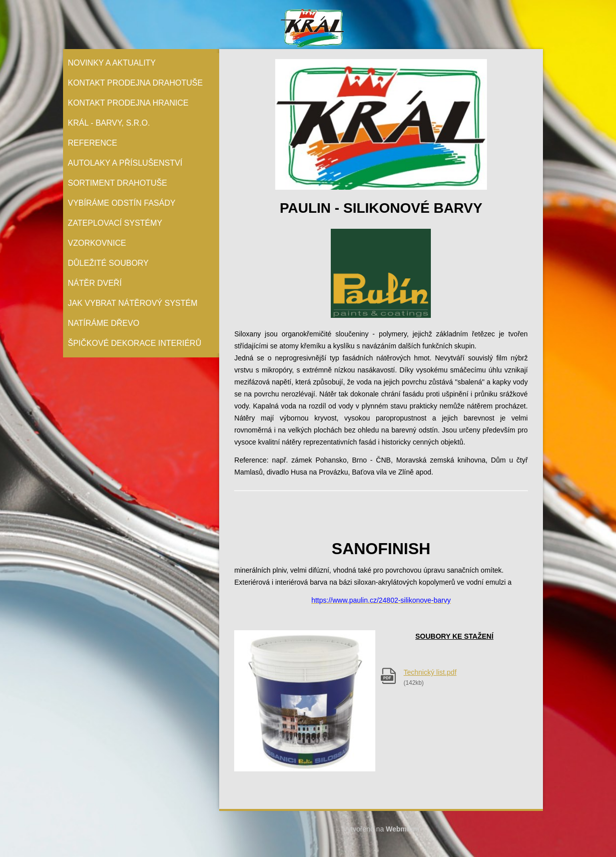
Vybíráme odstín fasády (122, 203)
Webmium (403, 829)
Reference (93, 143)
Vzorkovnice (97, 243)
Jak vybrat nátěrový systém (133, 303)
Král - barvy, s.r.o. (109, 123)
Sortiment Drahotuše (118, 183)
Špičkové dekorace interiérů (135, 343)
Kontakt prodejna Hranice (128, 103)
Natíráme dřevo (104, 323)
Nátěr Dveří (95, 283)
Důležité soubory (109, 263)
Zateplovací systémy (115, 223)
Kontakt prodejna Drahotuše (136, 83)
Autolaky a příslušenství (125, 163)
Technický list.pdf (430, 672)
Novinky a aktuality (112, 63)
